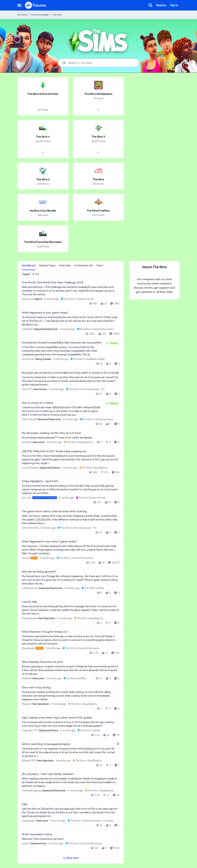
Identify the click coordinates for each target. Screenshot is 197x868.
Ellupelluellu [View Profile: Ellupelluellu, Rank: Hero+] (28, 648)
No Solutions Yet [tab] (84, 265)
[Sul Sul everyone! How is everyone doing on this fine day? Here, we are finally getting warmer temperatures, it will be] (71, 490)
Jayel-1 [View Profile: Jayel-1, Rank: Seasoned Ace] (26, 843)
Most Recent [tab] (29, 265)
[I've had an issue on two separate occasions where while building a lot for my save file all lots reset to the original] (69, 752)
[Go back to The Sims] (98, 179)
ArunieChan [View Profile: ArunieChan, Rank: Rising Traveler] (28, 359)
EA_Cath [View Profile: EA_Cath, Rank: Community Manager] (27, 498)
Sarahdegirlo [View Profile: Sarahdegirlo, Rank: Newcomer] (29, 821)
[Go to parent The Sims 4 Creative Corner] (77, 299)
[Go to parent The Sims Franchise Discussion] (83, 844)
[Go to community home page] (36, 5)
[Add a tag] (36, 274)
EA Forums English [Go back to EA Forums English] (40, 15)
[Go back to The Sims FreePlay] (98, 211)
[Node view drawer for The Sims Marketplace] (98, 110)
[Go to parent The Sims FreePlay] (92, 588)
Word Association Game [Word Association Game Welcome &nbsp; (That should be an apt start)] (37, 834)
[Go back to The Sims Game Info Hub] (43, 94)
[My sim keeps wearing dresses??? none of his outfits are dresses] (71, 438)
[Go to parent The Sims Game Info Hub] (90, 498)
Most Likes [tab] (65, 265)
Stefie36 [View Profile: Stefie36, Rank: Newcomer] (27, 678)
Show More (71, 858)
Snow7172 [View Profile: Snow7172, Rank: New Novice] (28, 389)
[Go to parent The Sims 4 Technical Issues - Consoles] (90, 821)
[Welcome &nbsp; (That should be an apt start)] (71, 839)
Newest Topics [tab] (47, 265)
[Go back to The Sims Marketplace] (98, 94)
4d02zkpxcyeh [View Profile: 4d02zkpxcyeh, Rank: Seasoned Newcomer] (30, 588)
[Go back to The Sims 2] (43, 179)
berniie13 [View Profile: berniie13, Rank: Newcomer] (27, 442)
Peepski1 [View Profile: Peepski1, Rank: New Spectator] (27, 704)
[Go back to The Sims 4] (43, 137)
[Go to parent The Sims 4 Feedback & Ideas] (87, 359)
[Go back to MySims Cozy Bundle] (43, 211)
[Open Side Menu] (19, 5)
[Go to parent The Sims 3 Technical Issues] (96, 419)
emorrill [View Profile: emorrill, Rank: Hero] (26, 558)
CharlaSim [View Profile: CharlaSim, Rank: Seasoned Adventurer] (28, 329)
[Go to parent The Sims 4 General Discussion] (95, 329)
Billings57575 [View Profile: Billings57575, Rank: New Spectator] (29, 760)
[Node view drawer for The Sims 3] (98, 152)
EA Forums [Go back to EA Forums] (22, 15)
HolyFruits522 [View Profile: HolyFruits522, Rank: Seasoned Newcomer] (29, 419)
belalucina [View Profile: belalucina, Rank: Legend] (27, 299)
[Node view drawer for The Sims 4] (43, 152)
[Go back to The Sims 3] (98, 137)
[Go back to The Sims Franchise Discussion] (43, 242)
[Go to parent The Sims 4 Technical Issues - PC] (85, 389)
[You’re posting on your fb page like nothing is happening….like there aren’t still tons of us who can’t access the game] (71, 580)
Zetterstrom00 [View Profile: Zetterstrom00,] (30, 528)
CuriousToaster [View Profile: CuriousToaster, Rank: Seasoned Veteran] (30, 468)
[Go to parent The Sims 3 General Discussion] (74, 558)
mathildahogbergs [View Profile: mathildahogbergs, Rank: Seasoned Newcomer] (32, 791)
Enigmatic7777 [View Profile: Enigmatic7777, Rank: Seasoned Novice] (30, 730)
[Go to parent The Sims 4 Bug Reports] (78, 442)
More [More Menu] (101, 265)
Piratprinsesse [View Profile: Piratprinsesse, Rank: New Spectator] (30, 618)
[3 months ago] (51, 299)
